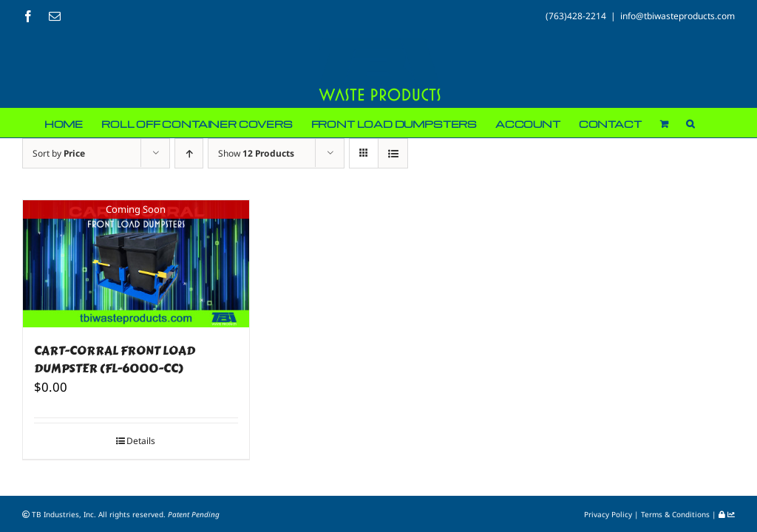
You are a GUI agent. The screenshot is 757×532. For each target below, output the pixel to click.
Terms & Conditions (676, 514)
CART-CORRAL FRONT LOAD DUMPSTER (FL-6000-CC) (115, 359)
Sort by (59, 153)
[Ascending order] (189, 153)
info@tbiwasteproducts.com (678, 16)
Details (141, 441)
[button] (690, 123)
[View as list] (393, 153)
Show (256, 153)
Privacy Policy (609, 514)
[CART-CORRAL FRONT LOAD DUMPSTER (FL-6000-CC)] (136, 264)
